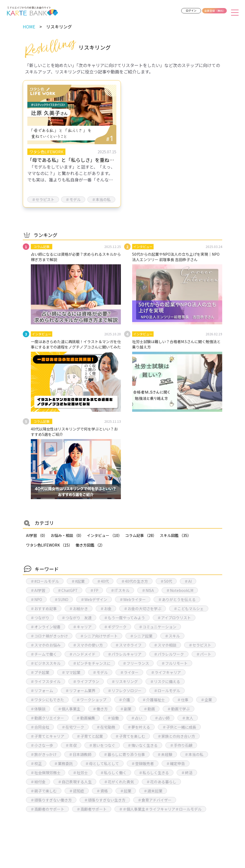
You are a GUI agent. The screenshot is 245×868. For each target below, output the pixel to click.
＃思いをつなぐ (102, 745)
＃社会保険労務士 (46, 773)
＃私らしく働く (113, 773)
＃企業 (206, 700)
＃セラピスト (200, 645)
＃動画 (149, 709)
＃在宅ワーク (73, 727)
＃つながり (40, 618)
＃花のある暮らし (161, 782)
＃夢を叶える (139, 727)
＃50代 (166, 581)
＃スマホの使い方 (88, 645)
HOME (29, 27)
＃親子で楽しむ (44, 791)
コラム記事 (141, 535)
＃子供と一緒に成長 (179, 727)
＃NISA (148, 590)
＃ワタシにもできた (47, 700)
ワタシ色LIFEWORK (49, 545)
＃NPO (36, 599)
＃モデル (100, 672)
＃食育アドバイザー (155, 800)
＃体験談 (38, 709)
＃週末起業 (153, 791)
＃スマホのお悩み (46, 645)
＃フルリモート (175, 663)
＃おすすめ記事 (44, 609)
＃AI (188, 581)
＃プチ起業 (40, 672)
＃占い (137, 718)
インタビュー (104, 535)
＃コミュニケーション (158, 627)
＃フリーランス (136, 663)
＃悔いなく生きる (143, 745)
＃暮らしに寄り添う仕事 (124, 754)
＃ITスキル (120, 590)
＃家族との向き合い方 (176, 736)
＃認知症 (77, 791)
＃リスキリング (125, 681)
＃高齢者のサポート (47, 809)
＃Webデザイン (94, 599)
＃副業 (126, 709)
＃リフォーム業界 (80, 691)
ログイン (191, 10)
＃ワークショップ (91, 700)
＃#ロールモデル (45, 581)
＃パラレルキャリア (125, 654)
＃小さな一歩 (42, 745)
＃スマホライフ (128, 645)
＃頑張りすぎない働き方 (51, 800)
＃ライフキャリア (166, 672)
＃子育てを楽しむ (130, 736)
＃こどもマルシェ (189, 609)
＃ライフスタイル (46, 681)
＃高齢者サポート (92, 809)
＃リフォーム (42, 691)
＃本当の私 (194, 754)
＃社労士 (80, 773)
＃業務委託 (64, 763)
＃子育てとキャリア (47, 736)
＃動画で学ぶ (179, 709)
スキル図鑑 (175, 535)
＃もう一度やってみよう (125, 618)
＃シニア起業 (141, 636)
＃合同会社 (40, 727)
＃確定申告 (176, 763)
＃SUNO (61, 599)
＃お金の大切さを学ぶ (143, 609)
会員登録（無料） (215, 11)
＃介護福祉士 (154, 700)
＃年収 (71, 745)
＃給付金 (38, 782)
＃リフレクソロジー (125, 691)
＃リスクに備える (165, 681)
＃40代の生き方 (135, 581)
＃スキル (172, 636)
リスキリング (59, 27)
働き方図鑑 (90, 545)
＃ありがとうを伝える (177, 599)
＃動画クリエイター (47, 718)
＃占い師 (162, 718)
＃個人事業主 (69, 709)
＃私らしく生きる (154, 773)
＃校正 (36, 763)
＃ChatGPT (68, 590)
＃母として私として (102, 763)
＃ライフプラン (86, 681)
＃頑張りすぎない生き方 (105, 800)
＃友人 (188, 718)
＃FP (94, 590)
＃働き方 (100, 709)
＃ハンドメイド (82, 654)
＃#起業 (78, 581)
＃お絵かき (79, 609)
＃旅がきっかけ (44, 754)
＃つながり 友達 (77, 618)
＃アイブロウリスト (174, 618)
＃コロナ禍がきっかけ (49, 636)
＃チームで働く (44, 654)
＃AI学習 (38, 590)
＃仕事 (183, 700)
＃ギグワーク (115, 627)
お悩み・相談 (67, 535)
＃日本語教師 (80, 754)
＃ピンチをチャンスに (92, 663)
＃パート (204, 654)
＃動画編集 (86, 718)
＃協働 (113, 718)
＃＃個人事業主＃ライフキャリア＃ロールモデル (160, 809)
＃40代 (103, 581)
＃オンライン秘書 (46, 627)
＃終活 (187, 773)
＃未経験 (165, 754)
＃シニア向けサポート (99, 636)
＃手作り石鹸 (181, 745)
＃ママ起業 (71, 672)
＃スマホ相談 (165, 645)
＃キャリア (82, 627)
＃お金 (106, 609)
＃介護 (124, 700)
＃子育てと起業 (90, 736)
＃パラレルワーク (169, 654)
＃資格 (102, 791)
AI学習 (37, 535)
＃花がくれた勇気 (119, 782)
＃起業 (126, 791)
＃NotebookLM (180, 590)
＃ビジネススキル (46, 663)
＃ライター (129, 672)
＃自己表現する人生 (75, 782)
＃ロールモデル (167, 691)
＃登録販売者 (143, 763)
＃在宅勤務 (106, 727)
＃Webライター (133, 599)
